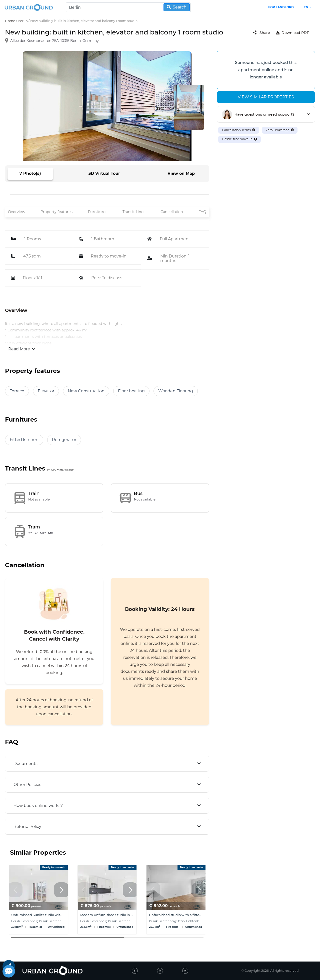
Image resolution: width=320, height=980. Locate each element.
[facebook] (135, 971)
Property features (56, 212)
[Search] (128, 7)
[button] (61, 890)
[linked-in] (160, 971)
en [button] (306, 7)
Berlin (23, 21)
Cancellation (172, 212)
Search (177, 7)
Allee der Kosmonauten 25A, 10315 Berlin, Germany (54, 41)
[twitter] (185, 971)
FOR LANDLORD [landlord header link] (281, 7)
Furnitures (98, 212)
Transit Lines (134, 212)
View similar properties (266, 97)
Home (10, 21)
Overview (17, 212)
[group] (38, 900)
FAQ (202, 212)
